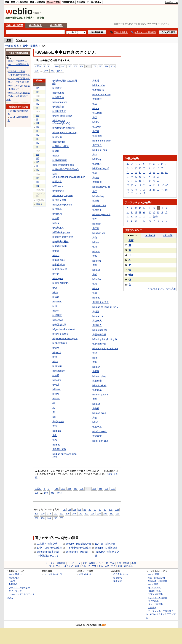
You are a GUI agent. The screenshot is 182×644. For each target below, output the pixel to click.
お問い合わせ (85, 574)
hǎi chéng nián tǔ (101, 214)
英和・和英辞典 (38, 2)
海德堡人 (97, 321)
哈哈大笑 (57, 366)
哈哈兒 (56, 394)
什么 (131, 255)
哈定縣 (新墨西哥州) (63, 116)
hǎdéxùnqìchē (60, 102)
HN (38, 139)
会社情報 (117, 578)
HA (38, 88)
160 (61, 514)
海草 (95, 265)
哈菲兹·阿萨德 (60, 269)
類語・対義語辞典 (20, 2)
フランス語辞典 (155, 594)
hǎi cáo (96, 252)
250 (118, 514)
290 (55, 518)
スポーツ (86, 566)
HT (38, 162)
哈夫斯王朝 (58, 228)
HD (38, 100)
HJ (37, 123)
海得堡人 (97, 325)
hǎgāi (55, 292)
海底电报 (97, 436)
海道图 (96, 312)
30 (75, 509)
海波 (95, 173)
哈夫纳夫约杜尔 (61, 242)
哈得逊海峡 (58, 107)
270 (82, 66)
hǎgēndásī (58, 320)
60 (90, 509)
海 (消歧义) (58, 422)
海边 (55, 426)
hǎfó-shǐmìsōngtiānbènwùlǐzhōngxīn (69, 175)
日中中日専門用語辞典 (49, 548)
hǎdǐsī (56, 156)
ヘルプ (12, 581)
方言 (113, 566)
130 (43, 514)
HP (38, 147)
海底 (95, 418)
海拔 (95, 104)
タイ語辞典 (153, 601)
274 (107, 66)
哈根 (55, 306)
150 (55, 514)
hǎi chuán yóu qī (101, 187)
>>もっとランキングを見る (162, 289)
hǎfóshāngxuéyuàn (62, 195)
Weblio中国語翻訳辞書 (79, 544)
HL (38, 131)
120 (37, 514)
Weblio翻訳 (153, 584)
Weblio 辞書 (12, 46)
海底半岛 (97, 427)
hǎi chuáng (98, 196)
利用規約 (13, 584)
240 (111, 514)
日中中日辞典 (53, 2)
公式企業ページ (121, 574)
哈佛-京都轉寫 (60, 160)
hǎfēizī (56, 255)
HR (38, 154)
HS (38, 158)
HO (38, 143)
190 (80, 514)
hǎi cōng (97, 261)
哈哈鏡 (56, 375)
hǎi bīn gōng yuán (102, 141)
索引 (9, 40)
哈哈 (55, 357)
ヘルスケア (68, 566)
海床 (95, 191)
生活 (58, 566)
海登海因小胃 (99, 344)
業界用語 (61, 563)
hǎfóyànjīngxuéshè (62, 205)
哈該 (55, 288)
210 (93, 514)
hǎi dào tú (98, 316)
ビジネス (50, 563)
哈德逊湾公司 (59, 111)
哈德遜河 (57, 88)
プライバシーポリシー (20, 588)
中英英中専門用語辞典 (78, 548)
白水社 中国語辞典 (47, 544)
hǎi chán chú (99, 205)
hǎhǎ (55, 361)
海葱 (95, 256)
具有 (131, 240)
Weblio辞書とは (16, 574)
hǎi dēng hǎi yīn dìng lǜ (105, 339)
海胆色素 (97, 381)
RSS (104, 625)
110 (117, 509)
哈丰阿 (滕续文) (61, 283)
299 (46, 71)
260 (37, 518)
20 (69, 509)
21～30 (168, 235)
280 (49, 518)
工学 (112, 563)
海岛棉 (96, 409)
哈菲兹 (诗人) (59, 260)
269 (75, 66)
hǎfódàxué (58, 186)
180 (74, 514)
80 (100, 509)
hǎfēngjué (58, 278)
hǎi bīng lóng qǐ (101, 168)
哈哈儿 (56, 385)
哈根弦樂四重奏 (61, 334)
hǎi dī (95, 358)
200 (86, 514)
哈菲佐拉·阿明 (60, 246)
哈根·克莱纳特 (60, 343)
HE (38, 104)
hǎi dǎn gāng (99, 376)
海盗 (95, 293)
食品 (101, 566)
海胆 (95, 362)
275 (113, 66)
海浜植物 (97, 113)
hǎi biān (57, 431)
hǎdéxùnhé (58, 93)
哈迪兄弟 (57, 137)
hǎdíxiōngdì (59, 142)
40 (80, 509)
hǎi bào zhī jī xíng (102, 95)
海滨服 (96, 131)
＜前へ (38, 66)
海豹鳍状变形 (59, 449)
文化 (52, 566)
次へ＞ (60, 71)
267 (63, 66)
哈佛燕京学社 (59, 200)
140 (49, 514)
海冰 (95, 155)
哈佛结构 (57, 214)
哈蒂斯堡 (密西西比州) (64, 128)
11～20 (150, 235)
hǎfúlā (56, 223)
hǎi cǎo (96, 270)
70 (95, 509)
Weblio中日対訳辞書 (106, 548)
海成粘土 (97, 210)
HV (38, 170)
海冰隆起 (97, 164)
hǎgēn (56, 311)
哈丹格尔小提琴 (61, 146)
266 (57, 66)
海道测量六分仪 (101, 302)
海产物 (96, 228)
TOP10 (132, 235)
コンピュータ (74, 563)
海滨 (95, 118)
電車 (85, 563)
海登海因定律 (99, 335)
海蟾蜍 (96, 201)
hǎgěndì (57, 352)
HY (38, 182)
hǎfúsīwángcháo (61, 232)
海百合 (96, 178)
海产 (95, 219)
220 (99, 514)
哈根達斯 (57, 315)
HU (38, 166)
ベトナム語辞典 (155, 604)
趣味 (77, 566)
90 (105, 509)
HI (37, 119)
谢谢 (131, 275)
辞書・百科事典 (125, 566)
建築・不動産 (123, 563)
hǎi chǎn (97, 224)
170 (68, 514)
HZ (38, 186)
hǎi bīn (96, 122)
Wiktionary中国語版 (77, 552)
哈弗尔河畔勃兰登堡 (63, 237)
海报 (55, 440)
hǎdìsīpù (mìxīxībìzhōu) (65, 132)
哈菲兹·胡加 (59, 265)
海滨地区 (97, 127)
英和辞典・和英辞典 (157, 581)
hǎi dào (96, 298)
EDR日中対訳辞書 (105, 544)
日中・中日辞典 (14, 25)
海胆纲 (96, 371)
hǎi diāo (97, 279)
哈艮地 (56, 348)
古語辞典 (81, 2)
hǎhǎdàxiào (59, 371)
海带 (95, 284)
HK (38, 127)
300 (52, 71)
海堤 (95, 353)
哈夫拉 (56, 218)
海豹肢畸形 (98, 90)
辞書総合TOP (171, 2)
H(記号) (40, 204)
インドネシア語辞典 (157, 598)
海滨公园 (97, 136)
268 (69, 66)
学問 (134, 563)
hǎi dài (96, 288)
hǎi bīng (97, 159)
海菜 (95, 238)
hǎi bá (96, 108)
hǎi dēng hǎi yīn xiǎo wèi (105, 348)
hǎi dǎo (96, 404)
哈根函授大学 (59, 325)
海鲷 (95, 275)
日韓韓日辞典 (68, 2)
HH (38, 115)
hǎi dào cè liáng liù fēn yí (106, 307)
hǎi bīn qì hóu (100, 150)
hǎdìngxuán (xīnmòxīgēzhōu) (61, 122)
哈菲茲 (56, 251)
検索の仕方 (14, 578)
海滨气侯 (97, 145)
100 (111, 509)
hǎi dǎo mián (99, 413)
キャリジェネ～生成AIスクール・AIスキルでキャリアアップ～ (161, 614)
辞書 (7, 2)
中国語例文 (35, 25)
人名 (107, 566)
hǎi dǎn (96, 367)
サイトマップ (15, 591)
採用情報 (117, 581)
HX (38, 178)
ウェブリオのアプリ (53, 574)
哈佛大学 (57, 181)
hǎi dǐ (95, 422)
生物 (94, 566)
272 (94, 66)
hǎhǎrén (57, 389)
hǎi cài (96, 242)
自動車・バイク (96, 563)
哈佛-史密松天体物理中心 (65, 169)
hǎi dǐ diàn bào (100, 441)
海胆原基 (97, 390)
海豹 (55, 435)
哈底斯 (56, 151)
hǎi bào (56, 445)
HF (38, 108)
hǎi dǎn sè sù (99, 385)
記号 (155, 217)
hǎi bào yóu (99, 85)
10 (64, 509)
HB (38, 92)
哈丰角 (56, 274)
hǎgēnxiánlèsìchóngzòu (65, 338)
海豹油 (96, 81)
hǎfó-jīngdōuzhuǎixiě (63, 165)
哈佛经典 (57, 209)
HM (38, 135)
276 (37, 71)
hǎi (54, 417)
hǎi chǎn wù (99, 233)
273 (100, 66)
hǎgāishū (57, 302)
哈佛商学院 (58, 191)
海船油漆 (97, 182)
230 (105, 514)
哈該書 (56, 297)
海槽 (95, 247)
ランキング (21, 40)
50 (85, 509)
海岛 (95, 399)
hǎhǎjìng (57, 380)
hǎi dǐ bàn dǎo (100, 432)
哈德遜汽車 (58, 97)
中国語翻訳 (56, 25)
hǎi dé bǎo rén (100, 330)
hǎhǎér (56, 399)
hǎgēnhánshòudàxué (64, 329)
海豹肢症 (97, 99)
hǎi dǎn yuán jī (100, 395)
